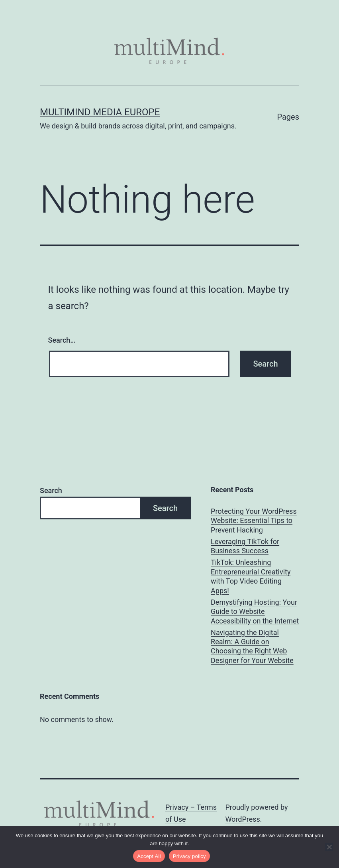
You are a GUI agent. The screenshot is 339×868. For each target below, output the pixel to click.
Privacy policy (189, 856)
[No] (329, 847)
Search (51, 490)
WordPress (242, 819)
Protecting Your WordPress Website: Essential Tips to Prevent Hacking (254, 521)
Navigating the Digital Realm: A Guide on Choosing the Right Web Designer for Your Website (252, 646)
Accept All (149, 856)
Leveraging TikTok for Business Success (245, 546)
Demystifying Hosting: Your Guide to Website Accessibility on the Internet (255, 612)
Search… (62, 340)
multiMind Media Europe (100, 112)
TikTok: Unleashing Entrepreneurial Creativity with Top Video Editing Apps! (251, 576)
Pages (288, 117)
